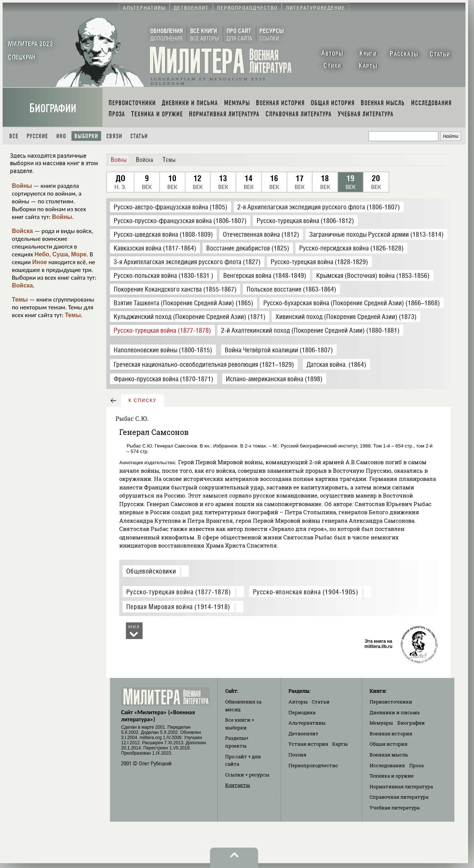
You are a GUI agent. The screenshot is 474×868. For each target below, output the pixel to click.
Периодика (302, 712)
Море (79, 254)
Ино (61, 136)
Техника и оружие (392, 776)
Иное (40, 262)
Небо (42, 254)
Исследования (387, 765)
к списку (143, 400)
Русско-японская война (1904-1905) (306, 592)
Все (14, 136)
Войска (22, 231)
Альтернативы (307, 723)
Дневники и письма (395, 712)
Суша (60, 254)
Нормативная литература (401, 786)
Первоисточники (391, 702)
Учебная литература (395, 808)
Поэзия (297, 755)
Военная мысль (389, 755)
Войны (22, 186)
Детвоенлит (303, 734)
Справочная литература (399, 797)
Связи (114, 136)
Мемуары (381, 723)
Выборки (86, 136)
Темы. (74, 315)
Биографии (53, 108)
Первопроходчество (313, 765)
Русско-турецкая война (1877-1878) (179, 592)
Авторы (298, 702)
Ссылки (247, 775)
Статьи (139, 136)
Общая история (388, 744)
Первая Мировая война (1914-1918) (178, 607)
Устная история (308, 744)
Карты (340, 744)
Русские (37, 136)
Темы (20, 300)
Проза (416, 765)
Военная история (391, 734)
